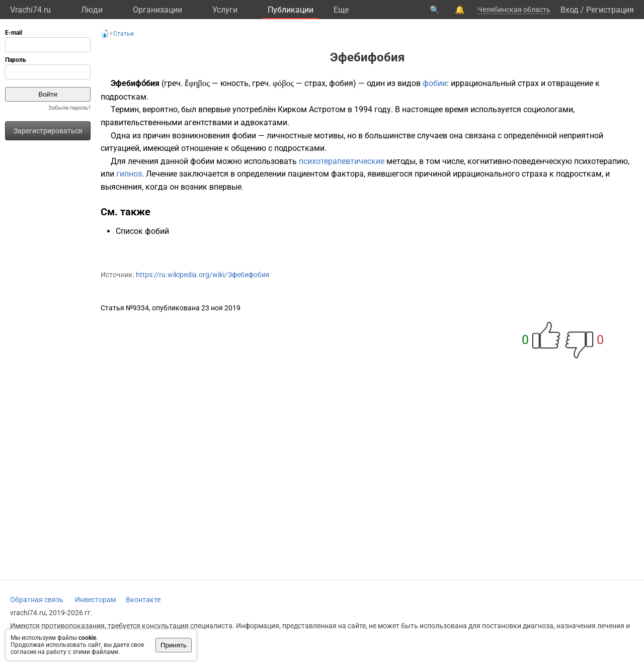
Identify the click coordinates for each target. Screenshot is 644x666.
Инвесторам (95, 600)
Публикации (291, 10)
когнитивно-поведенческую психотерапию (548, 161)
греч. (173, 83)
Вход (570, 10)
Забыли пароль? (69, 108)
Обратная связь (37, 600)
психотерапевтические (342, 161)
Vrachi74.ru (30, 10)
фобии (435, 83)
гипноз (129, 174)
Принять (174, 645)
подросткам (124, 97)
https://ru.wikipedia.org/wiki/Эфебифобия (203, 275)
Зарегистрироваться (48, 131)
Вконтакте (143, 600)
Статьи (124, 34)
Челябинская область (514, 10)
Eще (341, 10)
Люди (92, 10)
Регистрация (610, 10)
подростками (299, 148)
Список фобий (142, 231)
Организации (157, 10)
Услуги (225, 10)
